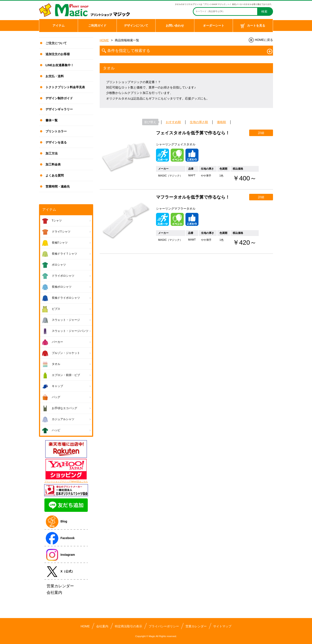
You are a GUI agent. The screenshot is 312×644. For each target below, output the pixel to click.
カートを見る (253, 26)
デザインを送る (56, 142)
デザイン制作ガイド (59, 98)
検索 (264, 11)
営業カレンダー (196, 626)
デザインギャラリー (59, 109)
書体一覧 (52, 120)
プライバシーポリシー (164, 626)
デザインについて (136, 26)
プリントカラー (56, 131)
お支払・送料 (55, 76)
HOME (104, 40)
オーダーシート (214, 26)
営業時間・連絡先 (58, 186)
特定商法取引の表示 (128, 626)
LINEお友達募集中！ (60, 65)
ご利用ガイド (97, 26)
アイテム (58, 26)
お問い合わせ (175, 26)
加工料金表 (53, 164)
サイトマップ (222, 626)
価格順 (221, 122)
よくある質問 (55, 175)
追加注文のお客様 (58, 54)
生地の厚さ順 (199, 122)
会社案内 (102, 626)
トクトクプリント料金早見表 (65, 87)
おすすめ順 (173, 122)
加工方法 (52, 153)
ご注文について (56, 43)
